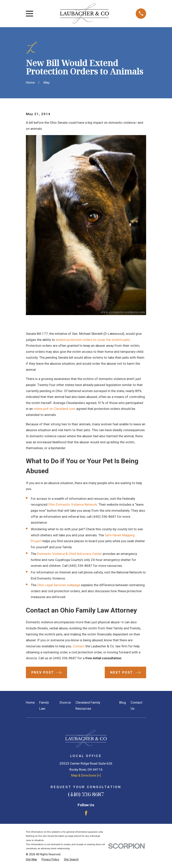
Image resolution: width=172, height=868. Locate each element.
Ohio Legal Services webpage (59, 585)
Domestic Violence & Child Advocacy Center (70, 554)
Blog (123, 702)
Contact (79, 646)
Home (30, 702)
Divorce (65, 702)
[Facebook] (86, 813)
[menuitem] (31, 860)
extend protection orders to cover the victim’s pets (93, 340)
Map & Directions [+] (86, 775)
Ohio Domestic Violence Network (73, 504)
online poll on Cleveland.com (55, 409)
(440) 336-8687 (104, 517)
